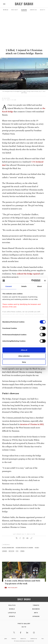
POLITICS (12, 605)
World (6, 10)
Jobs (6, 639)
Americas (33, 10)
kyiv (17, 551)
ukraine (4, 551)
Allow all (24, 350)
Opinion (36, 616)
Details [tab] (24, 286)
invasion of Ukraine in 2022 (32, 424)
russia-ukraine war (8, 548)
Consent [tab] (9, 286)
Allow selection (24, 356)
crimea (22, 551)
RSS (43, 639)
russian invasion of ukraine (24, 548)
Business (36, 609)
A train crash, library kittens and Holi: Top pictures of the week (22, 582)
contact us (34, 639)
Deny (24, 362)
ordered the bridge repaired (28, 274)
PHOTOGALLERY (13, 588)
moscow (11, 551)
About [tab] (39, 286)
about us (23, 639)
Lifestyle (12, 613)
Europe (24, 10)
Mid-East (15, 10)
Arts (36, 613)
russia (37, 548)
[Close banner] (45, 281)
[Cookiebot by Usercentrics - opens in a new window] (31, 281)
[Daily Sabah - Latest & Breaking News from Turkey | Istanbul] (24, 4)
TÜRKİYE (36, 605)
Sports (12, 616)
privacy (14, 639)
